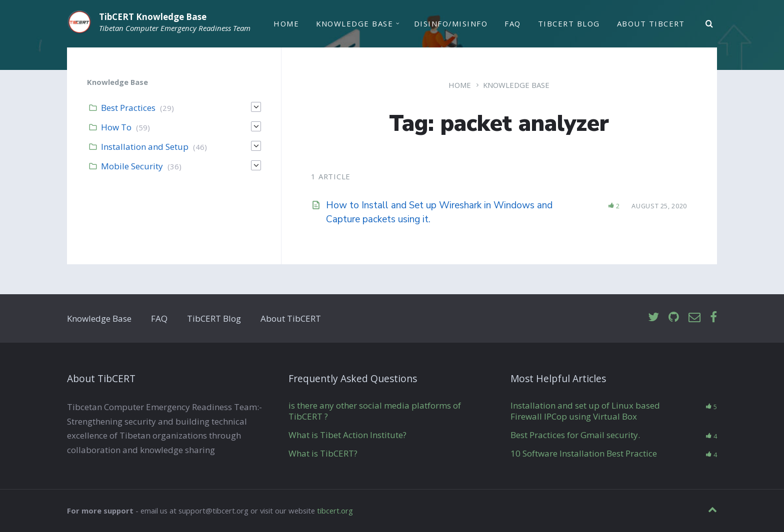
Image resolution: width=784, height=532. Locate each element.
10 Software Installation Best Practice (584, 453)
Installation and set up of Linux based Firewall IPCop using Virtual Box (585, 411)
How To (116, 127)
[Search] (709, 24)
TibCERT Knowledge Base (153, 17)
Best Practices (128, 108)
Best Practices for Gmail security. (575, 435)
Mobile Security (132, 166)
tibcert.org (335, 511)
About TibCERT (651, 23)
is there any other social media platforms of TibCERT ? (375, 411)
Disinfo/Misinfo (451, 23)
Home (286, 23)
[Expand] (256, 107)
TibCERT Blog (569, 23)
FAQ (512, 23)
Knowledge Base (354, 23)
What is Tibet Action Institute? (347, 435)
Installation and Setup (145, 147)
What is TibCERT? (323, 453)
